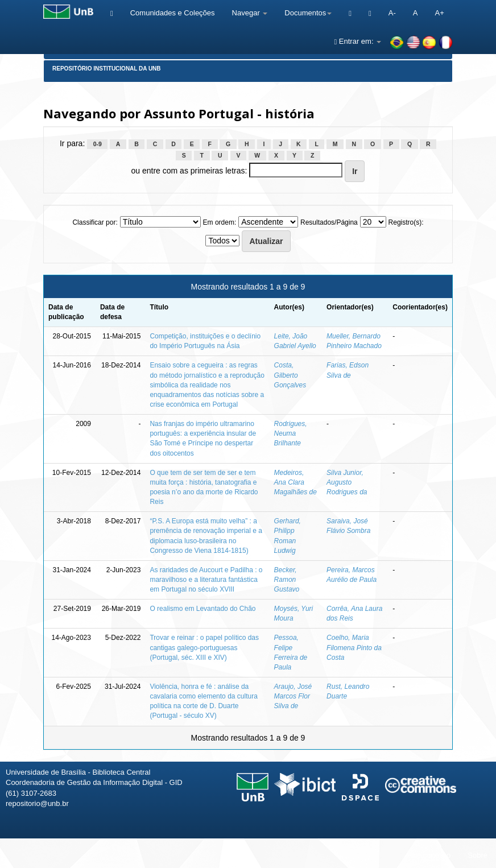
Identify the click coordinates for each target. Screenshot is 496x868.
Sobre (478, 855)
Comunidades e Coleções (173, 13)
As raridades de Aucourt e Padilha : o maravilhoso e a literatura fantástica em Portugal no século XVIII (206, 580)
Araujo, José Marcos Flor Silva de (293, 696)
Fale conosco (429, 855)
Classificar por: (95, 222)
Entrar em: (357, 41)
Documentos (308, 13)
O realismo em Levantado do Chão (202, 609)
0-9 (98, 144)
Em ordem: (220, 222)
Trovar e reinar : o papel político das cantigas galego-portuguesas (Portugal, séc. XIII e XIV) (204, 647)
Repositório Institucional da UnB (107, 69)
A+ (439, 13)
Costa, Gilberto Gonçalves (290, 375)
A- (392, 13)
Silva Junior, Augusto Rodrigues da (347, 482)
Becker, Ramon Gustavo (287, 580)
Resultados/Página (329, 222)
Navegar (250, 13)
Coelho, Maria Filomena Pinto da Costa (354, 647)
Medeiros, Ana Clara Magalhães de (295, 482)
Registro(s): (406, 222)
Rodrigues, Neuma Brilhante (291, 433)
